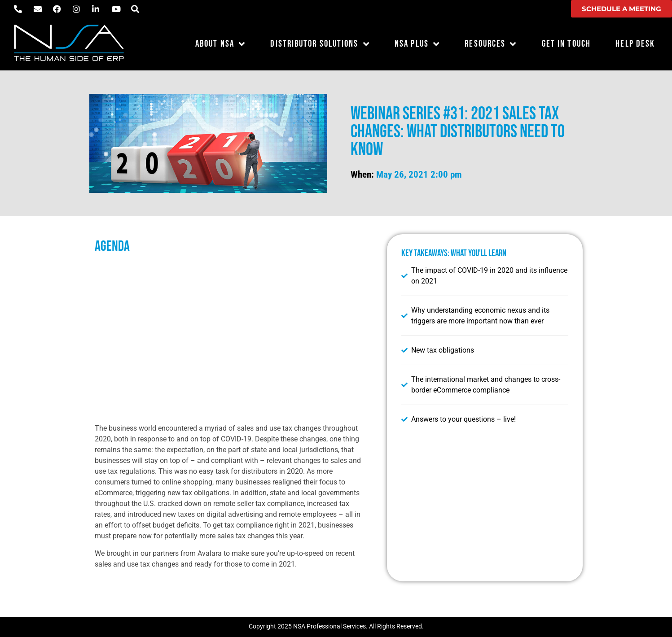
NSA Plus (417, 44)
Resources (491, 44)
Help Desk (635, 44)
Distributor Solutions (320, 44)
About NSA (220, 44)
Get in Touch (566, 44)
